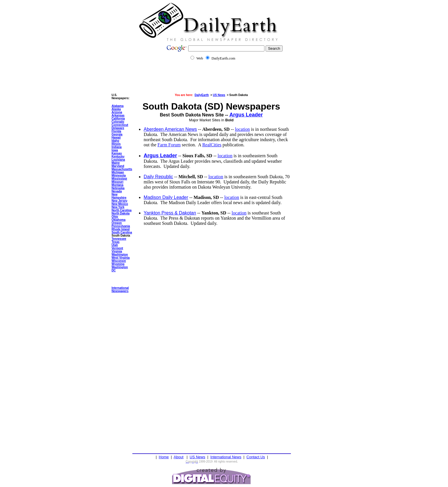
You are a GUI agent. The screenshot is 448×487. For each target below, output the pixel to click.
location (243, 129)
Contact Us (256, 457)
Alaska (116, 109)
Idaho (116, 141)
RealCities (212, 145)
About (179, 457)
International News (226, 457)
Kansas (117, 153)
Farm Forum (169, 145)
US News (197, 457)
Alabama (118, 106)
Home (164, 457)
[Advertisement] (224, 80)
